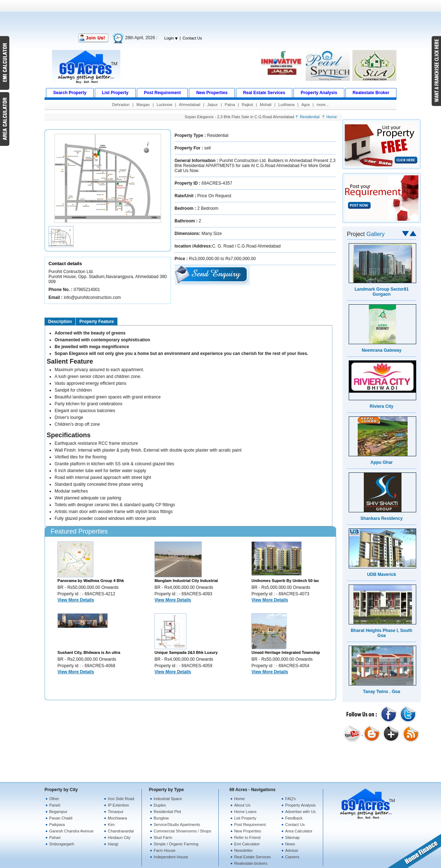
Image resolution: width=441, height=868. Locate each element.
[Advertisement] (220, 16)
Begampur (58, 812)
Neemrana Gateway (382, 350)
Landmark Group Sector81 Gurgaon (382, 292)
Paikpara (57, 825)
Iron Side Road (121, 799)
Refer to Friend (247, 837)
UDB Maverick (382, 574)
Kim (111, 825)
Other (54, 799)
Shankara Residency (382, 518)
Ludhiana (286, 105)
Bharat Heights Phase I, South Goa (382, 633)
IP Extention (118, 805)
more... (322, 105)
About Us (242, 805)
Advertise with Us (300, 812)
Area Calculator (299, 831)
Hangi (113, 844)
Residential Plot (167, 812)
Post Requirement (250, 825)
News (290, 844)
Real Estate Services (252, 857)
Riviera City (381, 406)
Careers (292, 857)
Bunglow (161, 818)
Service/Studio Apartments (177, 825)
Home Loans (245, 812)
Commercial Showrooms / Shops (182, 831)
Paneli (55, 805)
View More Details (76, 600)
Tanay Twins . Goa (382, 692)
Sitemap (292, 837)
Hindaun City (119, 837)
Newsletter (243, 850)
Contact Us (192, 38)
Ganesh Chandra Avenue (71, 831)
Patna (230, 105)
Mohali (266, 105)
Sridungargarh (62, 844)
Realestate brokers (251, 863)
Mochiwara (117, 818)
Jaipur (213, 105)
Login (171, 38)
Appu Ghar (382, 462)
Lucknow (164, 105)
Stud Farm (163, 837)
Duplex (160, 805)
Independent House (171, 857)
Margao (143, 105)
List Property (245, 818)
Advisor (292, 850)
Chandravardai (121, 831)
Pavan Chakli (61, 818)
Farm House (165, 850)
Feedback (294, 818)
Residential (310, 117)
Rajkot (247, 105)
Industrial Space (168, 799)
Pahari (55, 837)
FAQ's (291, 799)
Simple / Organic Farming (176, 844)
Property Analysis (300, 805)
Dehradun (121, 105)
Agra (305, 105)
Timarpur (116, 812)
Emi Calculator (247, 844)
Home (332, 117)
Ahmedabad (189, 105)
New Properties (248, 831)
